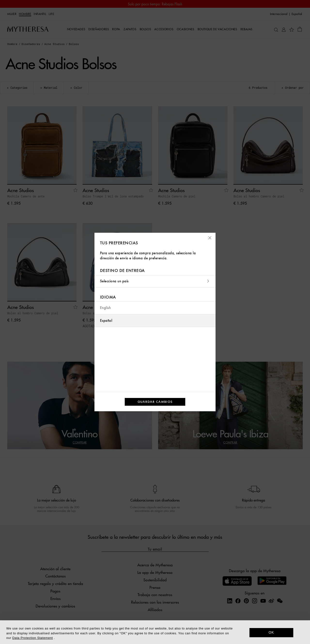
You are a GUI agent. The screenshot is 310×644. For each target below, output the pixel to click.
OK (271, 632)
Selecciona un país (155, 281)
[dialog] (155, 632)
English (105, 308)
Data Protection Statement (33, 638)
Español (106, 321)
